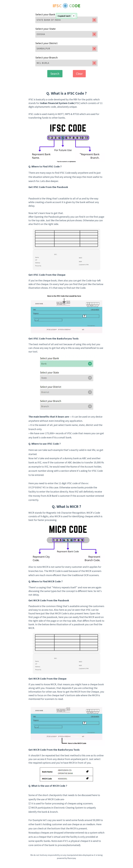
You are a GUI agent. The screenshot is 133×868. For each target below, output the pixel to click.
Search (55, 74)
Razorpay (72, 858)
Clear (79, 74)
